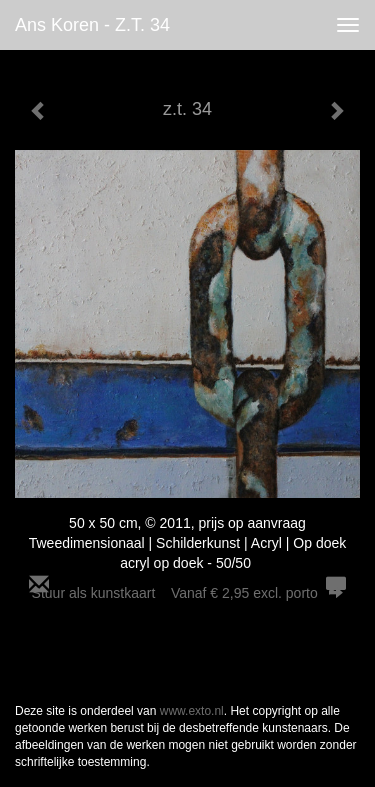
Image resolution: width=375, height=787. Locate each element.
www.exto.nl (192, 711)
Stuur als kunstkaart (188, 593)
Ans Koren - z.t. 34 (92, 25)
